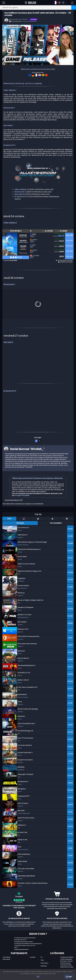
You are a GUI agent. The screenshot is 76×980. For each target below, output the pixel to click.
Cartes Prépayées (66, 954)
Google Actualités (22, 490)
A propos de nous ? (20, 935)
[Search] (74, 8)
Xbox (42, 955)
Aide (69, 977)
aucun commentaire (30, 21)
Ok (38, 977)
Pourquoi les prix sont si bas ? (24, 937)
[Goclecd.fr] (30, 3)
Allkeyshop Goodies (67, 962)
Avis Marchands (65, 958)
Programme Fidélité (67, 952)
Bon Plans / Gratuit (66, 956)
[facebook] (36, 436)
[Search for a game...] (38, 8)
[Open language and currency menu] (60, 3)
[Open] (4, 3)
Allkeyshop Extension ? (22, 944)
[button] (72, 3)
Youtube (33, 952)
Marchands (6, 954)
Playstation (44, 958)
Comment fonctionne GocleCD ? (25, 933)
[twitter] (40, 436)
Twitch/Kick (6, 952)
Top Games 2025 (66, 960)
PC (42, 952)
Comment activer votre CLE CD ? (25, 940)
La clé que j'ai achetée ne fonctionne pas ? (28, 938)
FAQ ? (16, 942)
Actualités (34, 19)
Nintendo (44, 961)
